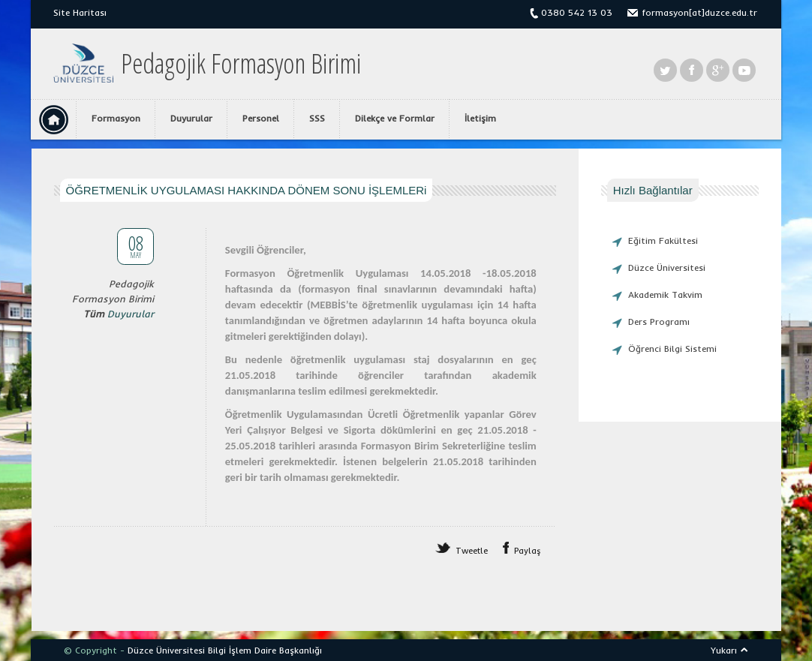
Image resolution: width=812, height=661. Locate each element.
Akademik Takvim (665, 294)
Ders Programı (659, 321)
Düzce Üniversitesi (667, 267)
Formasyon (116, 118)
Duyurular (191, 118)
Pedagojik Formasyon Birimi (241, 64)
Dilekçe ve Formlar (395, 118)
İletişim (480, 118)
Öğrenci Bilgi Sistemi (672, 349)
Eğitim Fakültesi (663, 240)
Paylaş (528, 551)
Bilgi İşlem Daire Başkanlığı (265, 650)
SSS (317, 118)
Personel (261, 118)
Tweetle (472, 551)
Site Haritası (80, 12)
